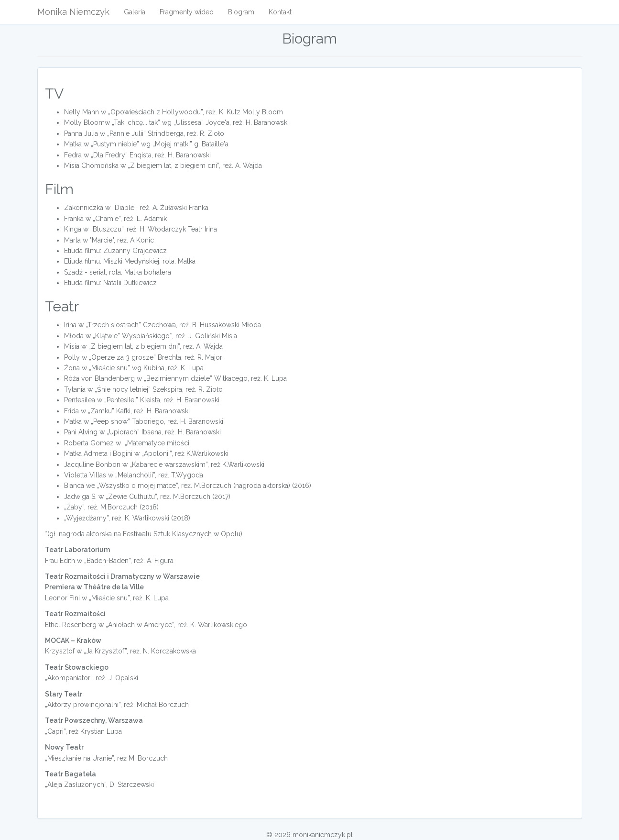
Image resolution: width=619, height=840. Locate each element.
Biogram (241, 12)
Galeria (135, 12)
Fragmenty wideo (187, 12)
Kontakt (280, 12)
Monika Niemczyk (73, 12)
